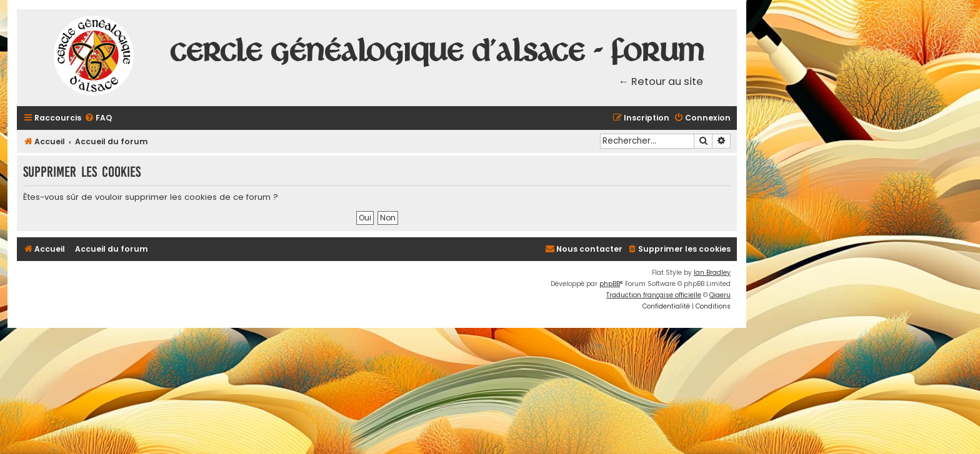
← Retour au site (661, 81)
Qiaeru (720, 295)
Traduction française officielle (654, 295)
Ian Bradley (712, 273)
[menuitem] (98, 118)
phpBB (610, 284)
